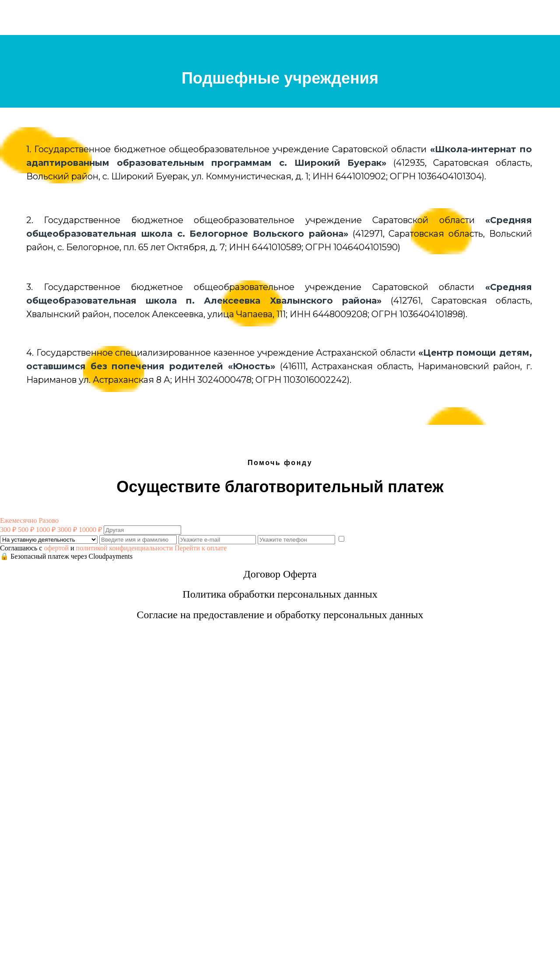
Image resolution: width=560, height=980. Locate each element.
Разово (49, 520)
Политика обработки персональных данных (280, 594)
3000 (67, 530)
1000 (46, 530)
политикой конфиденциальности (125, 548)
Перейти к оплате (201, 548)
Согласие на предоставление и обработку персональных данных (280, 615)
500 (26, 530)
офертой (56, 548)
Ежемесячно (18, 520)
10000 (90, 530)
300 (8, 530)
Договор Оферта (280, 574)
